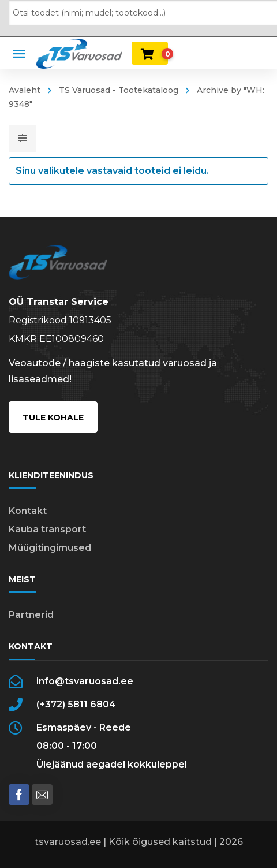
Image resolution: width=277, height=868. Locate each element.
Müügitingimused (50, 548)
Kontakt (28, 511)
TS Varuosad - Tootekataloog (119, 90)
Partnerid (31, 615)
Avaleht (25, 90)
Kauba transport (47, 529)
